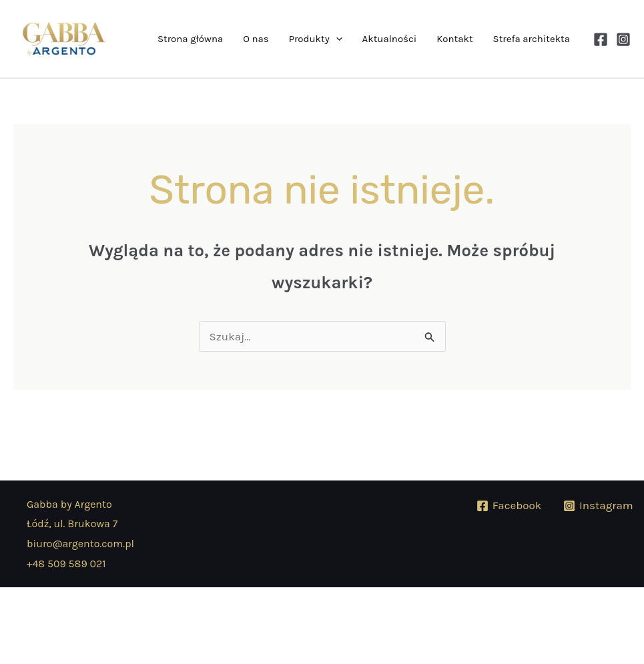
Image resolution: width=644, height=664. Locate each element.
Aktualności (390, 39)
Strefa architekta (532, 39)
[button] (336, 39)
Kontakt (454, 39)
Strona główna (190, 39)
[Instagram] (623, 39)
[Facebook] (601, 39)
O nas (256, 39)
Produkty (316, 39)
